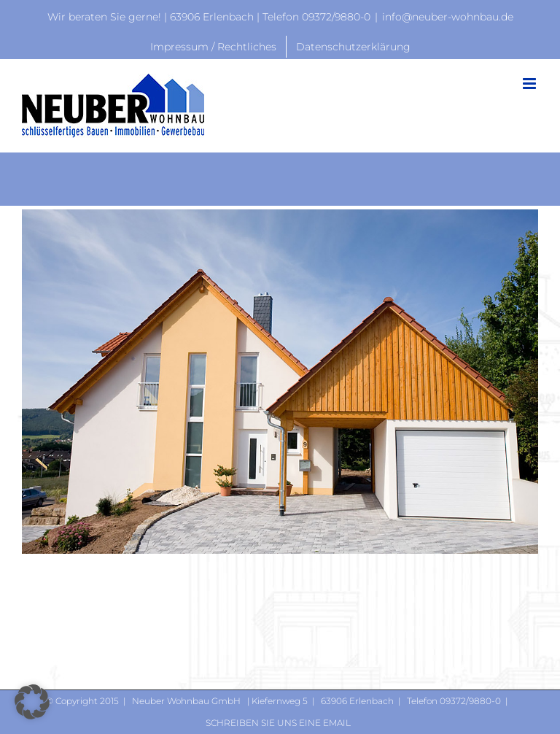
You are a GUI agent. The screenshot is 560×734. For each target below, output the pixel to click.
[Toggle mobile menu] (530, 84)
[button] (32, 702)
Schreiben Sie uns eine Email (278, 723)
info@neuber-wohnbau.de (448, 17)
